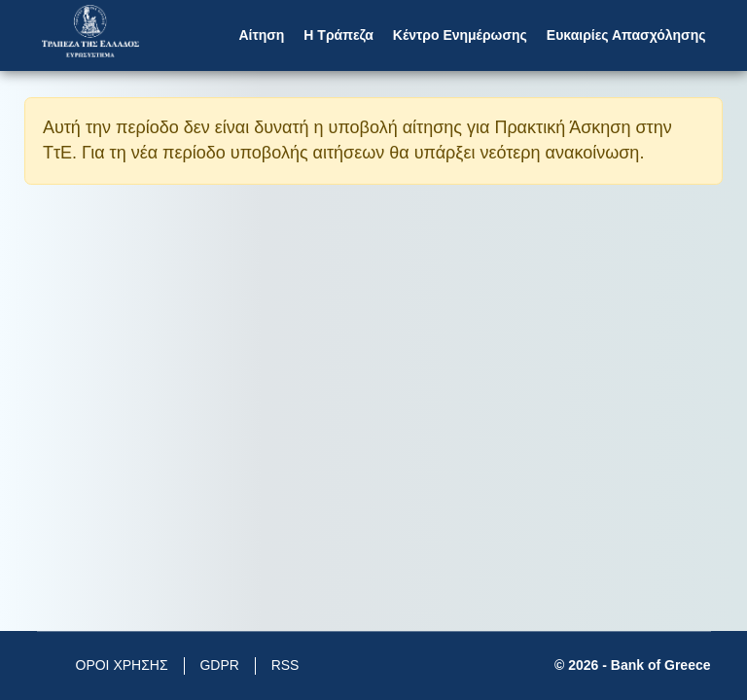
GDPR (219, 665)
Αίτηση (261, 35)
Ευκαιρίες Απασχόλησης (626, 35)
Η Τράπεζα (338, 35)
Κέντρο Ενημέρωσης (460, 35)
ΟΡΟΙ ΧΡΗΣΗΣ (122, 665)
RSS (285, 665)
